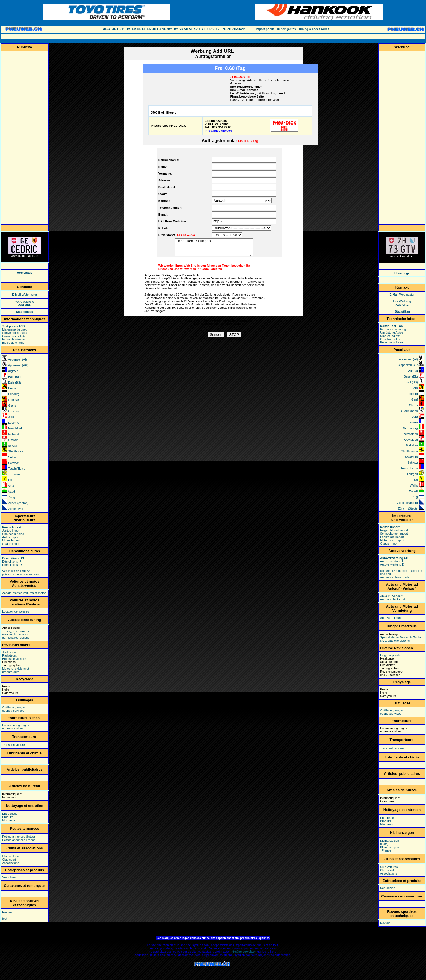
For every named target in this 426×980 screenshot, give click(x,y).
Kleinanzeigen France (390, 849)
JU (154, 29)
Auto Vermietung (391, 618)
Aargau (413, 371)
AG (105, 29)
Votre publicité (24, 303)
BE (119, 29)
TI (205, 29)
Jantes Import (11, 531)
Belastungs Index (392, 342)
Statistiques (25, 312)
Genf (417, 399)
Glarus (414, 405)
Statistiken (403, 311)
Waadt (414, 491)
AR (114, 29)
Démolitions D (12, 565)
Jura (11, 417)
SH (186, 29)
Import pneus (265, 29)
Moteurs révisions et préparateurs (16, 670)
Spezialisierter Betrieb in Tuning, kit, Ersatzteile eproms (402, 639)
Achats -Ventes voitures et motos (24, 593)
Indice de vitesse (13, 339)
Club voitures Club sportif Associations (11, 860)
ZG (224, 29)
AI (110, 29)
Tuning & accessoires (314, 29)
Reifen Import (390, 527)
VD (215, 29)
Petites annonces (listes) (19, 837)
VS (219, 29)
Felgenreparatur (391, 655)
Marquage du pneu (15, 329)
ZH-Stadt (238, 29)
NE (164, 29)
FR (134, 29)
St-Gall (13, 446)
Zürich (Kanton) (407, 503)
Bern (415, 388)
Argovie (13, 371)
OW (175, 29)
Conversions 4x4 (13, 336)
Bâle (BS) (15, 382)
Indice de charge (13, 343)
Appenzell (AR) (18, 365)
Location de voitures (16, 611)
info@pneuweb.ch (243, 952)
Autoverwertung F (392, 561)
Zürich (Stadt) (407, 508)
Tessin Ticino (17, 469)
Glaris (12, 405)
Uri (10, 480)
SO (191, 29)
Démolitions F (12, 561)
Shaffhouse (16, 451)
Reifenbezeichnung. (393, 329)
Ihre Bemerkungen (218, 249)
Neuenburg (411, 428)
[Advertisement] (216, 36)
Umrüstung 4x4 (390, 336)
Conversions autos (15, 333)
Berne (12, 388)
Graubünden (409, 411)
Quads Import (12, 544)
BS (129, 29)
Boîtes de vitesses (14, 659)
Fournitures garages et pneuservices (16, 727)
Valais (12, 486)
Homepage (25, 273)
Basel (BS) (411, 382)
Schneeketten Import (394, 534)
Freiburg (413, 394)
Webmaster (25, 295)
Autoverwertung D (392, 564)
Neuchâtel (15, 428)
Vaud (11, 492)
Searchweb (10, 877)
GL (144, 29)
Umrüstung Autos (392, 332)
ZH (229, 29)
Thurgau (412, 474)
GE (139, 29)
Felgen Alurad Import (394, 530)
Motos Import (11, 540)
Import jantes (287, 29)
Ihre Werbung (402, 303)
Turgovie (14, 474)
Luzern (413, 422)
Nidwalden (411, 434)
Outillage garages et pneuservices (392, 712)
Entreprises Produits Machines (10, 817)
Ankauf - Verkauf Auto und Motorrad (393, 598)
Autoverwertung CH (394, 558)
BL (124, 29)
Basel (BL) (411, 376)
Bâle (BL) (14, 377)
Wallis (414, 485)
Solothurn (411, 457)
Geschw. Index (390, 339)
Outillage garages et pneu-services (14, 709)
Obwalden (411, 440)
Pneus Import (12, 527)
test (5, 919)
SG (181, 29)
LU (159, 29)
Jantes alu (9, 652)
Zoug (12, 497)
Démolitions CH (14, 558)
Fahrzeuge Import (392, 537)
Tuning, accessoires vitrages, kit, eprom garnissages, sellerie (16, 634)
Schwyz (13, 463)
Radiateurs (9, 655)
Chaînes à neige (13, 534)
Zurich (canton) (18, 503)
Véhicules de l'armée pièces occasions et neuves (21, 573)
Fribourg (14, 394)
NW (169, 29)
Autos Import (11, 537)
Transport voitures (14, 745)
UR (209, 29)
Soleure (13, 457)
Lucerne (14, 423)
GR (149, 29)
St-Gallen (411, 445)
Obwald (13, 440)
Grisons (13, 411)
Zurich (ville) (17, 509)
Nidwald (14, 434)
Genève (14, 400)
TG (201, 29)
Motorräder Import (392, 540)
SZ (196, 29)
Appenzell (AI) (17, 360)
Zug (415, 497)
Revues (7, 912)
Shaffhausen (409, 451)
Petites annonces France (19, 840)
